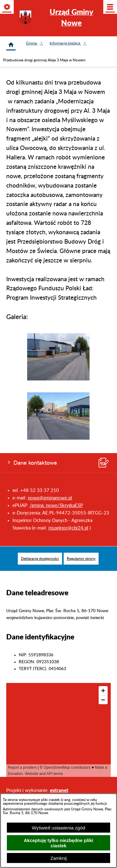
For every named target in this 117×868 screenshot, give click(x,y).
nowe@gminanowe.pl (50, 498)
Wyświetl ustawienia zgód (58, 828)
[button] (58, 379)
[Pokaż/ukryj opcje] (7, 7)
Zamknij (58, 858)
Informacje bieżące (68, 43)
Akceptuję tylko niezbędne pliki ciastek (58, 843)
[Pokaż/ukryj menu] (110, 7)
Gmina (35, 43)
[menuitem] (40, 559)
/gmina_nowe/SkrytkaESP (56, 506)
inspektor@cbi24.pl (68, 528)
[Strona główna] (11, 45)
